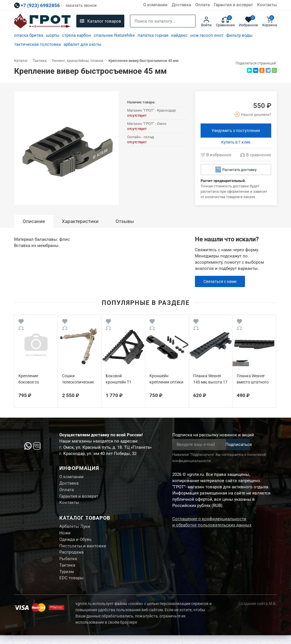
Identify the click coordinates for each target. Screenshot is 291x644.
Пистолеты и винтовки (83, 551)
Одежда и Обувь (75, 544)
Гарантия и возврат (233, 5)
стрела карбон (77, 35)
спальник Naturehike (114, 35)
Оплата (202, 5)
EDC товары (71, 587)
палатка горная (153, 35)
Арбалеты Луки (75, 530)
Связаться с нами (221, 281)
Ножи (65, 537)
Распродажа (71, 558)
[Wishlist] (21, 322)
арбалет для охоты (82, 44)
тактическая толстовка (37, 44)
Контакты (267, 5)
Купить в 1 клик (236, 142)
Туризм (67, 580)
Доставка (181, 5)
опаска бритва (29, 35)
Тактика (67, 573)
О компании (155, 5)
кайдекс (179, 35)
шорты (53, 35)
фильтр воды (239, 35)
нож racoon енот (207, 35)
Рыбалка (68, 565)
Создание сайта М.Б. (258, 612)
